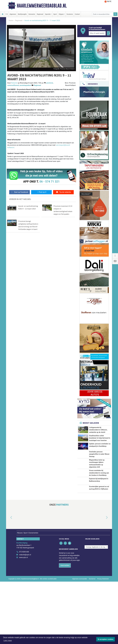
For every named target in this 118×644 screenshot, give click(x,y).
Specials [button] (48, 14)
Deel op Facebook (19, 192)
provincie (50, 83)
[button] (9, 555)
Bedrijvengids (22, 14)
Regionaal (40, 14)
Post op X (41, 192)
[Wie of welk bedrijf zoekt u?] (97, 33)
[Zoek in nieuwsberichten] (103, 14)
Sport (55, 14)
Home (11, 21)
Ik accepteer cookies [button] (106, 639)
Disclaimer (92, 616)
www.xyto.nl (23, 595)
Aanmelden (65, 603)
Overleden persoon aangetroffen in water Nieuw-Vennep (99, 454)
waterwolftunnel (13, 85)
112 (7, 14)
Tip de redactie (63, 192)
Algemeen (13, 14)
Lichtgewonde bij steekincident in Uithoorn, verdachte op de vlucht (98, 430)
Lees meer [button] (8, 641)
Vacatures (70, 14)
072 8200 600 (24, 589)
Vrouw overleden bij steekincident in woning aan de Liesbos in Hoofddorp (99, 490)
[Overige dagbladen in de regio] (96, 585)
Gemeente (32, 14)
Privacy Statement (103, 616)
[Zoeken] (115, 14)
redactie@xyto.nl (25, 592)
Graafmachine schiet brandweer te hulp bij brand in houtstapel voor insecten (100, 438)
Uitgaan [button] (61, 14)
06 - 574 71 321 (50, 182)
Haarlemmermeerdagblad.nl (42, 6)
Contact (77, 14)
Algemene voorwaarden (80, 616)
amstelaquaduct (25, 85)
